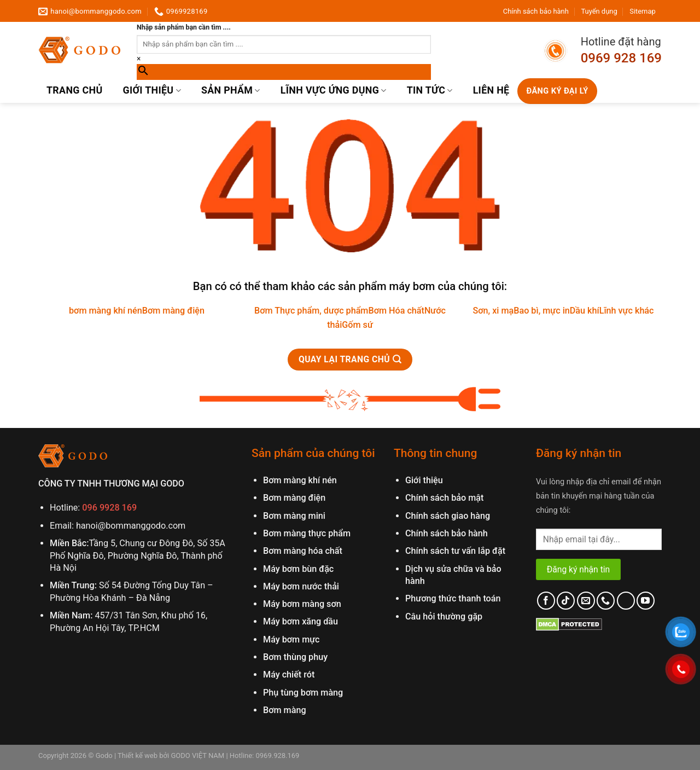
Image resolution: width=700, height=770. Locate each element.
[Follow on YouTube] (646, 601)
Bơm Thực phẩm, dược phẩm (311, 311)
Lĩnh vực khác (627, 311)
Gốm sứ (357, 325)
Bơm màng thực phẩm (307, 533)
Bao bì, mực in (542, 311)
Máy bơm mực (291, 639)
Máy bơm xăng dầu (301, 621)
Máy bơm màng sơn (302, 604)
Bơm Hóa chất (396, 311)
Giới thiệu (152, 90)
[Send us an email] (586, 601)
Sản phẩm (231, 90)
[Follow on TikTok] (566, 601)
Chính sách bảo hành (536, 11)
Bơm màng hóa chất (303, 551)
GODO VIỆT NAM (197, 755)
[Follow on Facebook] (546, 601)
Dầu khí (585, 311)
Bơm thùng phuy (295, 657)
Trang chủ (74, 90)
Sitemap (642, 11)
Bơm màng (285, 710)
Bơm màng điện (173, 311)
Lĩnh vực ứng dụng (334, 90)
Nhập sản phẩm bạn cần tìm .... (184, 27)
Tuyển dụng (599, 11)
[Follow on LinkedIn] (626, 601)
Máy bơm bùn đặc (298, 569)
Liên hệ (491, 90)
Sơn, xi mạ (493, 311)
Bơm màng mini (294, 516)
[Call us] (606, 601)
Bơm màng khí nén (300, 480)
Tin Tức (430, 90)
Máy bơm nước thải (301, 586)
